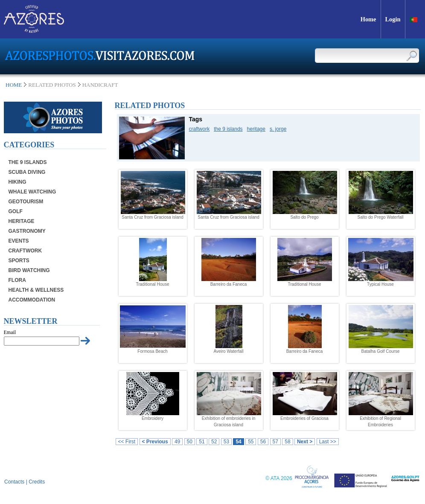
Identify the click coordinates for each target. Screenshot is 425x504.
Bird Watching (29, 270)
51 (202, 442)
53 (226, 442)
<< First (127, 442)
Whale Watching (32, 192)
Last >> (328, 442)
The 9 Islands (28, 162)
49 (177, 442)
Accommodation (32, 300)
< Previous (155, 442)
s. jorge (278, 129)
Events (19, 241)
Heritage (22, 221)
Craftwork (25, 251)
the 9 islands (228, 129)
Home (14, 85)
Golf (16, 211)
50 (190, 442)
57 (275, 442)
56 (263, 442)
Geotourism (26, 202)
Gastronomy (27, 231)
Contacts (14, 482)
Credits (37, 482)
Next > (305, 442)
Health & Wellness (36, 290)
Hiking (17, 182)
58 (287, 442)
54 (238, 442)
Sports (19, 261)
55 (251, 442)
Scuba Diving (27, 172)
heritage (256, 129)
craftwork (199, 129)
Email (10, 332)
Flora (17, 280)
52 (214, 442)
